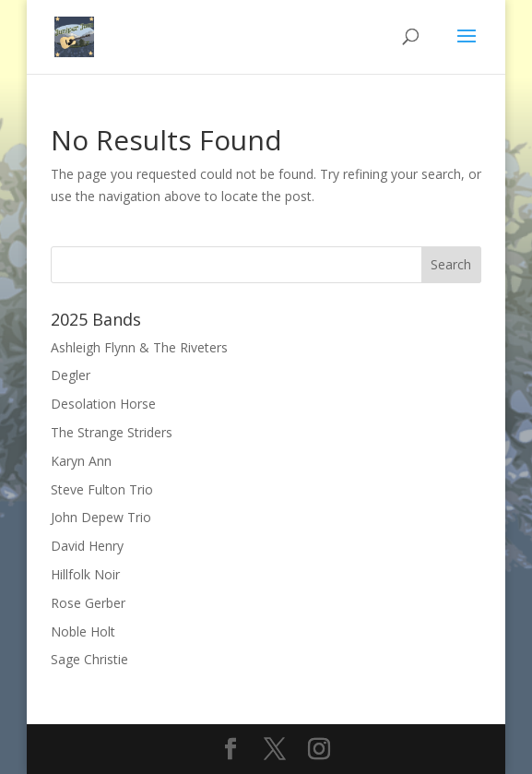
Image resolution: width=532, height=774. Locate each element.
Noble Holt (83, 631)
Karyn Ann (81, 461)
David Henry (87, 546)
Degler (71, 375)
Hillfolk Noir (85, 574)
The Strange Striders (112, 432)
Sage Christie (89, 659)
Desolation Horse (103, 404)
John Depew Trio (101, 517)
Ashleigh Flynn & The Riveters (139, 347)
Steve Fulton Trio (102, 489)
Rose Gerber (88, 603)
